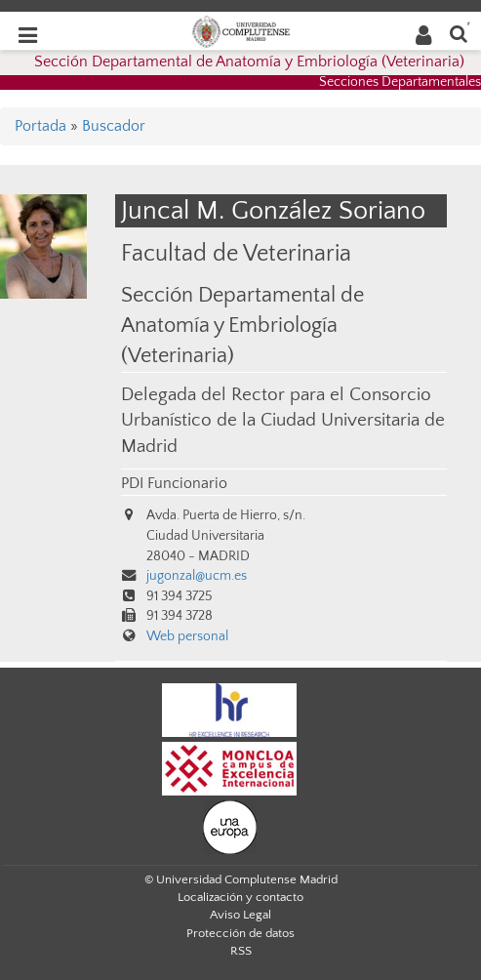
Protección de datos (240, 933)
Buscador (114, 126)
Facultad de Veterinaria (236, 253)
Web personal (187, 636)
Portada (40, 126)
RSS (241, 951)
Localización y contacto (240, 897)
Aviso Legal (240, 915)
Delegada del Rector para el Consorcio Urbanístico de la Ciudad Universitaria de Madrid (283, 421)
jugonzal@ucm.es (197, 576)
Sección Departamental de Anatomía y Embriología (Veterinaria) (249, 61)
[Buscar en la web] (459, 33)
